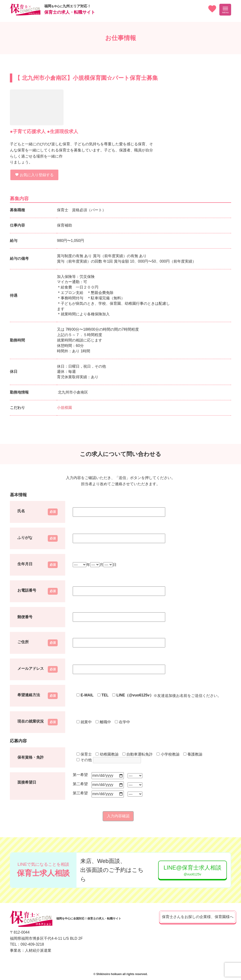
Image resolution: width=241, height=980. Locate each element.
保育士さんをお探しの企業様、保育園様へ (191, 917)
